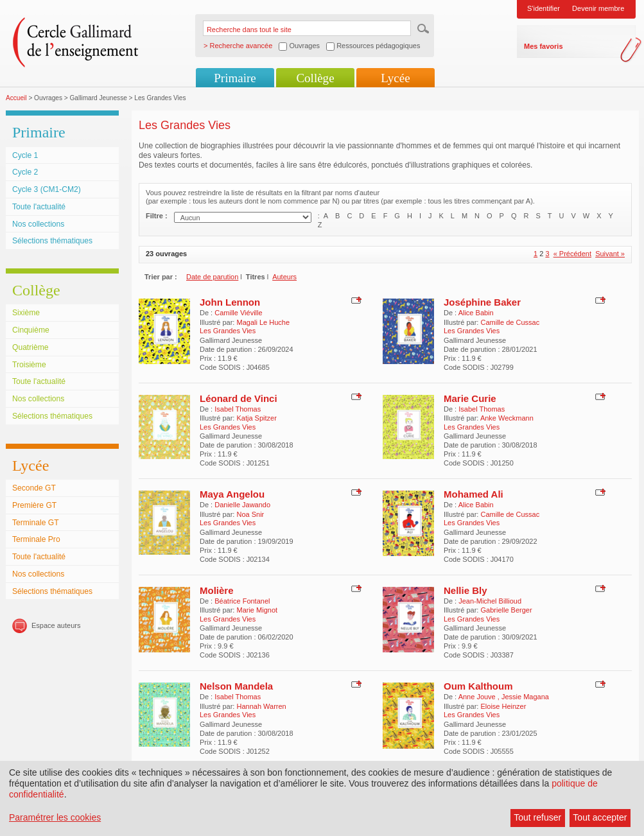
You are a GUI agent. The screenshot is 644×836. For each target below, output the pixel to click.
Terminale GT (36, 523)
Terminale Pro (36, 539)
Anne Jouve (478, 697)
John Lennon (230, 302)
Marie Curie (470, 398)
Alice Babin (476, 313)
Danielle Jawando (242, 505)
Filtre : (157, 216)
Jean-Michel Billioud (490, 601)
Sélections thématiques (52, 241)
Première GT (34, 505)
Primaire (235, 78)
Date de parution (212, 277)
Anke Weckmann (507, 418)
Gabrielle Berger (506, 610)
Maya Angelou (232, 494)
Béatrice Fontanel (242, 601)
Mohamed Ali (474, 494)
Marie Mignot (257, 610)
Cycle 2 (25, 172)
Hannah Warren (261, 706)
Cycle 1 (25, 155)
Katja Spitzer (256, 418)
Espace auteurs (56, 625)
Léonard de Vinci (239, 398)
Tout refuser (537, 817)
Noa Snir (250, 514)
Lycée (395, 78)
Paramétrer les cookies (55, 817)
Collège (315, 78)
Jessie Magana (525, 697)
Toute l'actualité (39, 207)
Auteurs (284, 277)
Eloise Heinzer (503, 706)
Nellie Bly (466, 590)
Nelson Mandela (236, 686)
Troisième (29, 365)
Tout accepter (600, 817)
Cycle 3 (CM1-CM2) (47, 189)
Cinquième (31, 330)
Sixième (26, 313)
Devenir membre (598, 8)
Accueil (16, 98)
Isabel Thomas (238, 409)
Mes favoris (544, 46)
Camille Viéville (238, 313)
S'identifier (544, 8)
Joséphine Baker (482, 302)
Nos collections (38, 224)
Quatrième (30, 347)
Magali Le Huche (263, 322)
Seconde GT (34, 488)
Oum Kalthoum (478, 686)
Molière (217, 590)
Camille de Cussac (510, 322)
